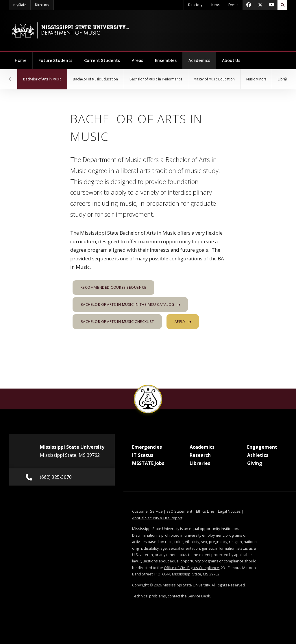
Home (21, 60)
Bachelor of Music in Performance (159, 79)
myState (22, 4)
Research (200, 455)
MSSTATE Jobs (148, 463)
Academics (202, 58)
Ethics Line (205, 511)
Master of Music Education (218, 79)
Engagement (262, 447)
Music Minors (261, 79)
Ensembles (166, 60)
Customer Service (147, 511)
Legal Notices (229, 511)
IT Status (143, 455)
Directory (44, 4)
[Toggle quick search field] (282, 5)
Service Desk (199, 596)
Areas (137, 60)
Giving (255, 463)
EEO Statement (179, 511)
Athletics (258, 455)
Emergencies (147, 447)
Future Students (55, 60)
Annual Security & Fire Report (157, 518)
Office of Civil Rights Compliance (192, 568)
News (215, 5)
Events (233, 5)
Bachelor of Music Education (97, 79)
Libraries (200, 463)
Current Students (102, 60)
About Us (231, 60)
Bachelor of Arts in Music (46, 76)
